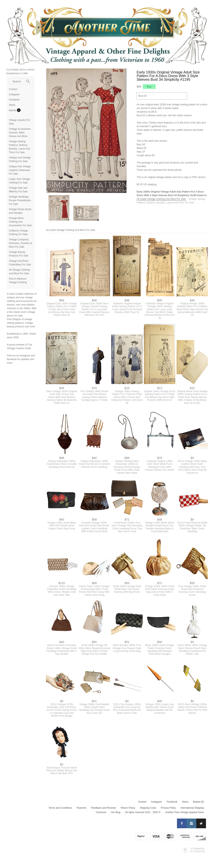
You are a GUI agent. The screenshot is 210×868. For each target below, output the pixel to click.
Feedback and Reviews (103, 808)
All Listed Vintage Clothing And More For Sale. (162, 199)
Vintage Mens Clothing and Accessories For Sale (20, 222)
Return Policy (128, 808)
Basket (13, 110)
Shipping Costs (148, 808)
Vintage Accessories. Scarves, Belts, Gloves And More (20, 133)
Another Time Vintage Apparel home (185, 812)
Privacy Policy (168, 808)
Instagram (14, 94)
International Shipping (192, 808)
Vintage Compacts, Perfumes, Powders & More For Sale (21, 243)
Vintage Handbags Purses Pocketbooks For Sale (20, 200)
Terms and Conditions (60, 808)
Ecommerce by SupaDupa (198, 850)
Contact (13, 89)
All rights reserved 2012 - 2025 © (143, 812)
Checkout (101, 812)
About (12, 105)
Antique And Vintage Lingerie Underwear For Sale (20, 170)
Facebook (14, 100)
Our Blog (116, 812)
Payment (81, 808)
